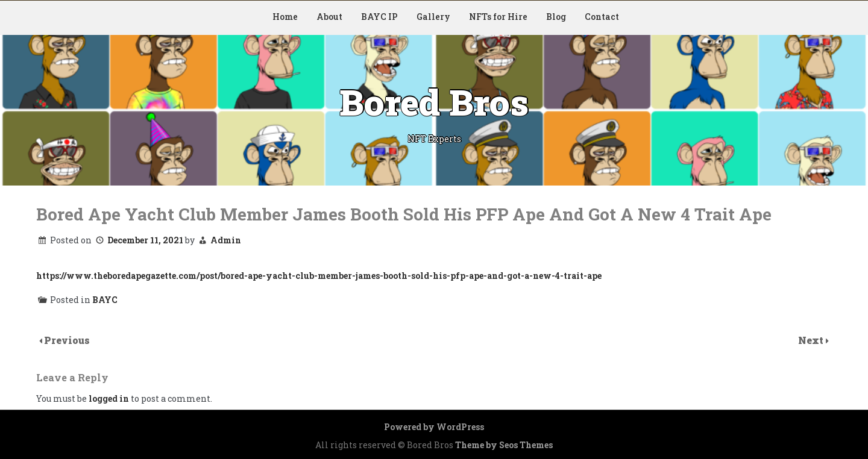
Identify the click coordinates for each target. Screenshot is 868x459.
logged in (109, 398)
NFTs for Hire (498, 17)
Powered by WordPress (434, 427)
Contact (602, 17)
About (329, 17)
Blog (556, 17)
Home (285, 17)
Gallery (433, 17)
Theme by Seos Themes (504, 445)
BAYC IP (379, 17)
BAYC (105, 300)
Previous (67, 340)
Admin (226, 240)
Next (812, 340)
